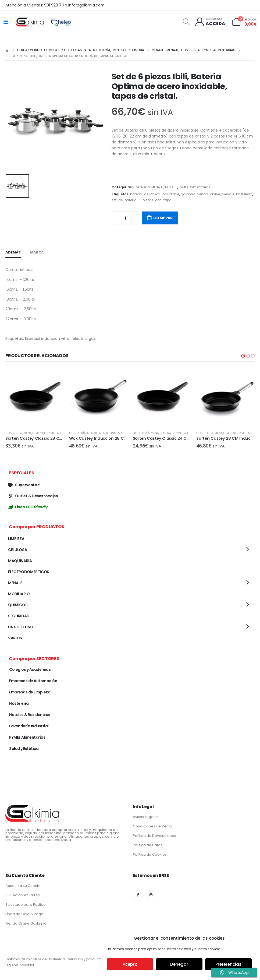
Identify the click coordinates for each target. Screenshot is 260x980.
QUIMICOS (18, 605)
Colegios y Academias (30, 669)
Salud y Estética (24, 749)
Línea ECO (28, 507)
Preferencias (228, 964)
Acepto (130, 964)
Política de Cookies (150, 854)
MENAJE (157, 187)
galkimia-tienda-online (200, 194)
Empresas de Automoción (33, 681)
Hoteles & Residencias (30, 715)
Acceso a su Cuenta (23, 886)
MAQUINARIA (20, 561)
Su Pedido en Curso (23, 895)
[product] (35, 397)
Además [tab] (13, 252)
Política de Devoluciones (154, 836)
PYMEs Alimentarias (195, 187)
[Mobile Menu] (6, 22)
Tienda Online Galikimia (26, 923)
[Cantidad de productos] (126, 218)
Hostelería (142, 187)
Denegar (179, 964)
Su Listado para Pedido (26, 905)
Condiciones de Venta (152, 826)
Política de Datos (148, 845)
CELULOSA (17, 550)
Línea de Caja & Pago (24, 914)
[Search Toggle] (186, 22)
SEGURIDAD (19, 616)
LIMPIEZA (16, 539)
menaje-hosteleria (237, 194)
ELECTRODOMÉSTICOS (29, 572)
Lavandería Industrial (29, 726)
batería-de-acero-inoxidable (155, 194)
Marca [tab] (37, 252)
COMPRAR (163, 218)
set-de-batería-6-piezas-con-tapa (142, 200)
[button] (243, 356)
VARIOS (15, 638)
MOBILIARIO (19, 594)
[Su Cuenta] (210, 22)
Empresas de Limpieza (30, 692)
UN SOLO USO (21, 627)
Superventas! (24, 485)
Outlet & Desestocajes (33, 496)
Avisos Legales (146, 817)
